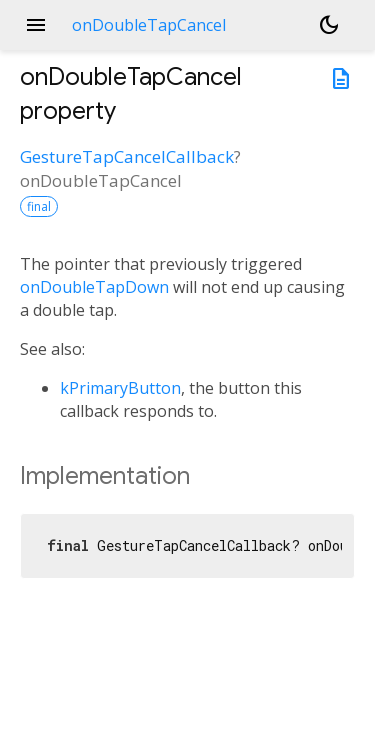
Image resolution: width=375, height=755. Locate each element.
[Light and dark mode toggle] (329, 25)
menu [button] (36, 25)
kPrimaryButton (120, 388)
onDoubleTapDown (94, 287)
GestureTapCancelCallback (127, 156)
